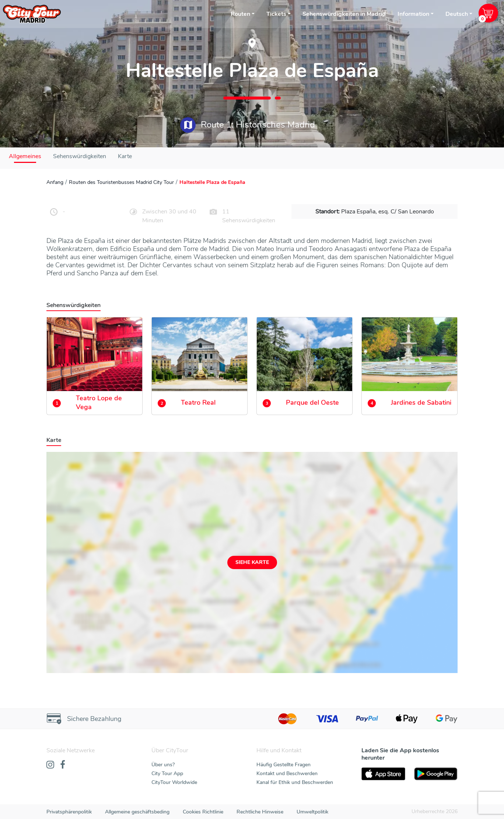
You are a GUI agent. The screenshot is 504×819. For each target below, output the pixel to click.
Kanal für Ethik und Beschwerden (295, 782)
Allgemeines (25, 156)
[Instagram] (50, 765)
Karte (125, 156)
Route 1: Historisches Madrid (248, 125)
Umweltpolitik (312, 812)
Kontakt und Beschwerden (287, 773)
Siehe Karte (252, 562)
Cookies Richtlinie (203, 812)
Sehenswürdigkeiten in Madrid (344, 14)
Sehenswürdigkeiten (80, 156)
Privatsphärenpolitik (69, 812)
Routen (240, 14)
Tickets (276, 14)
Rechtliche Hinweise (260, 812)
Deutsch (457, 14)
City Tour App (167, 773)
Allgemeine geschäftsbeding (137, 812)
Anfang (55, 182)
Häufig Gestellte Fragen (283, 765)
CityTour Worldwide (174, 782)
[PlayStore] (436, 774)
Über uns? (163, 765)
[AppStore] (383, 774)
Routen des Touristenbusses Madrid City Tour (121, 182)
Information (413, 14)
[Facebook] (63, 765)
